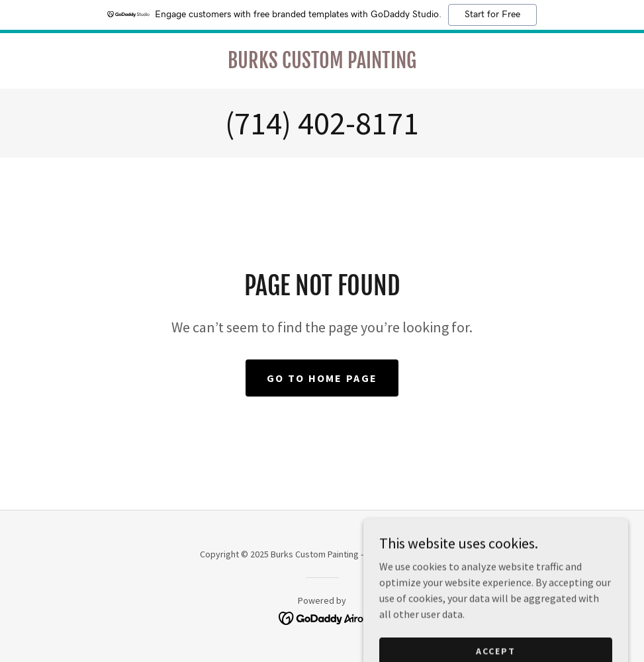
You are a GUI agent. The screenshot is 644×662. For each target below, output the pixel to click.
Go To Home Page (322, 378)
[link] (322, 64)
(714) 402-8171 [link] (322, 123)
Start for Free (492, 15)
